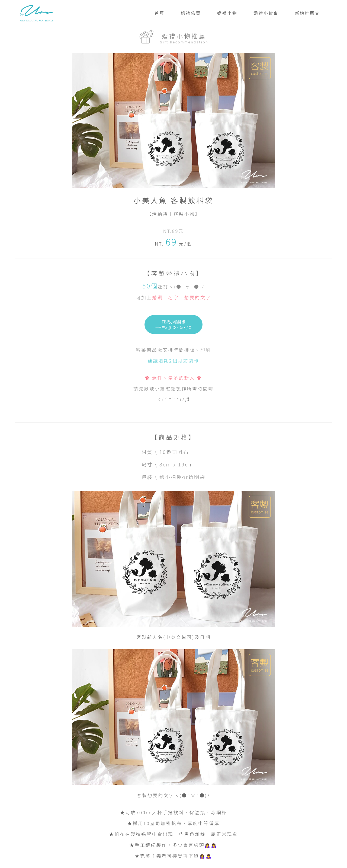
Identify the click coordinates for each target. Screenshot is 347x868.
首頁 (160, 13)
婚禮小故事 (266, 13)
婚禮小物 (227, 13)
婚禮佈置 (191, 13)
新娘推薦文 (307, 13)
